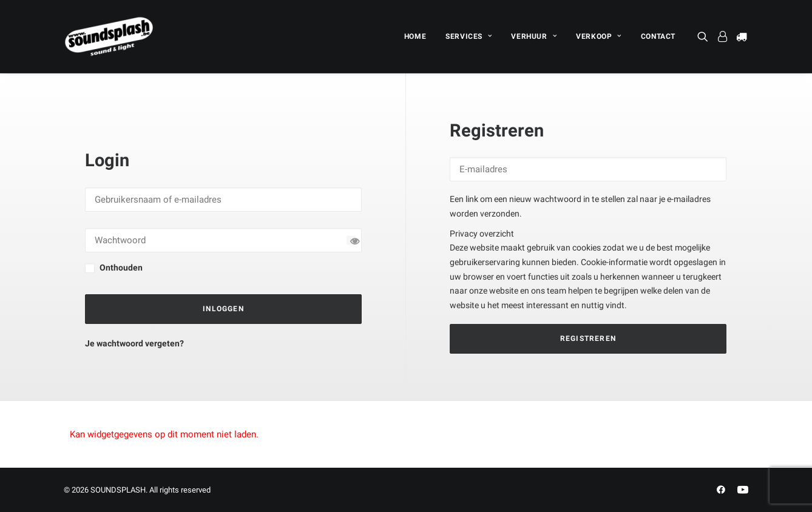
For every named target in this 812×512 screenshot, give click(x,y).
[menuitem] (415, 36)
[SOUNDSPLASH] (109, 36)
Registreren (588, 339)
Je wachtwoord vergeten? (134, 343)
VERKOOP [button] (599, 36)
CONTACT (658, 36)
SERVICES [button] (469, 36)
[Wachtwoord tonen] (351, 240)
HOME (415, 36)
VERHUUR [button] (534, 36)
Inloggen (223, 309)
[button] (705, 36)
